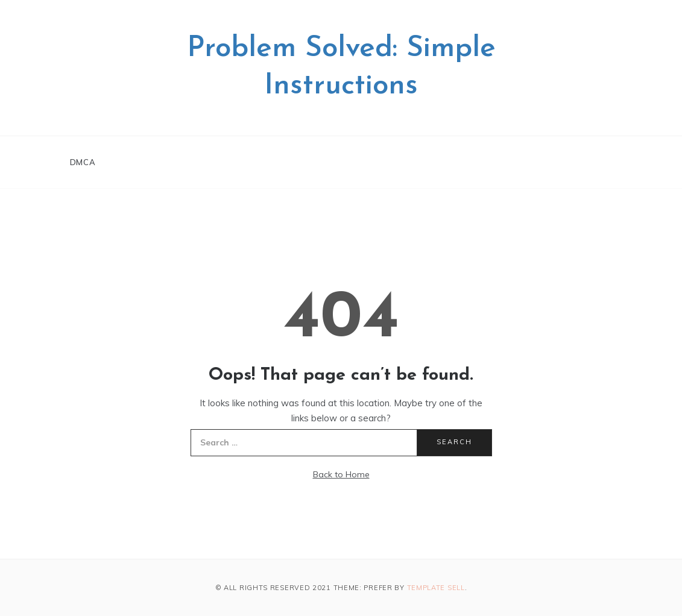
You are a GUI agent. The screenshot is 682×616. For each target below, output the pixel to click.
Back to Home (341, 474)
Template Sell (436, 588)
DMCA (83, 162)
